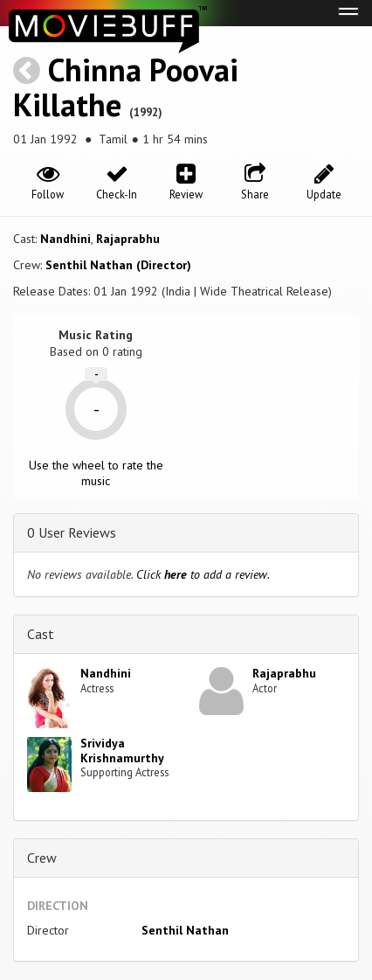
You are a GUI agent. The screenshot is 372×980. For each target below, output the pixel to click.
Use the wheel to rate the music (96, 473)
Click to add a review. (203, 574)
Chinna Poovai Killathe (126, 87)
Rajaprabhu (128, 239)
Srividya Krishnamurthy (122, 751)
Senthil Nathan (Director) (118, 265)
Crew (42, 858)
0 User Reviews (72, 532)
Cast (41, 634)
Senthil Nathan (185, 930)
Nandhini (65, 239)
